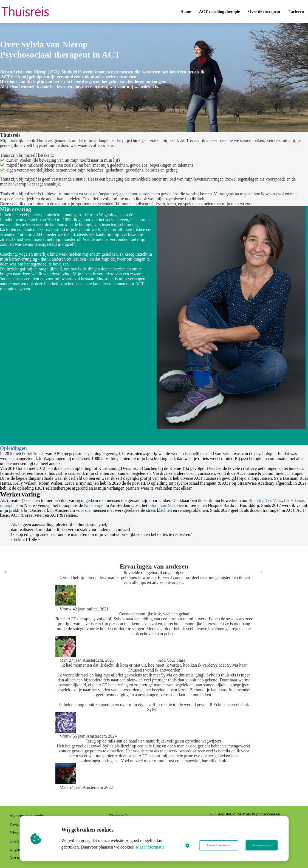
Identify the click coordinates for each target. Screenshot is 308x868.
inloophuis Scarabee (166, 505)
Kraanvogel (94, 505)
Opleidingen (13, 448)
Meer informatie (150, 847)
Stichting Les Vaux (265, 500)
